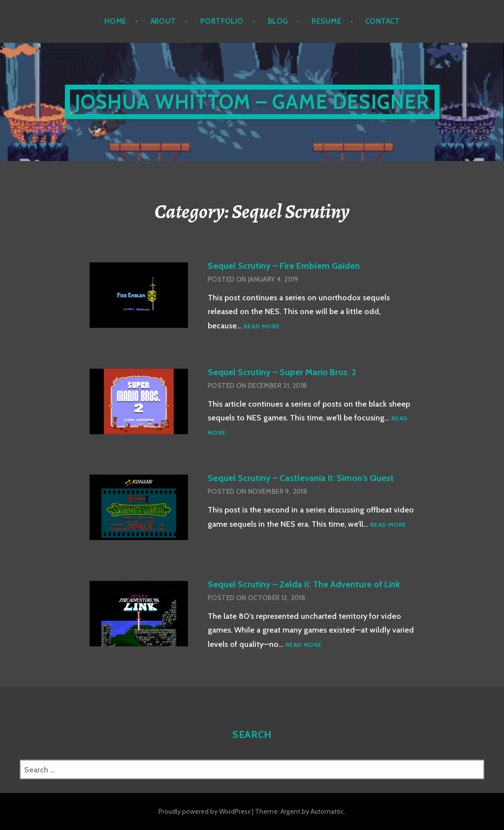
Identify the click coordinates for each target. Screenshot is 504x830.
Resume (326, 21)
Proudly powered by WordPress (205, 811)
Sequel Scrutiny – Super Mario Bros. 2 (282, 372)
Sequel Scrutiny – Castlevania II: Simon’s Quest (301, 478)
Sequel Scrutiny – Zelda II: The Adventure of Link (304, 584)
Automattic (327, 811)
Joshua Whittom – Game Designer (252, 102)
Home (115, 21)
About (163, 21)
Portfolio (222, 21)
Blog (278, 21)
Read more (262, 327)
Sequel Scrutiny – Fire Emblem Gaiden (284, 266)
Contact (382, 21)
